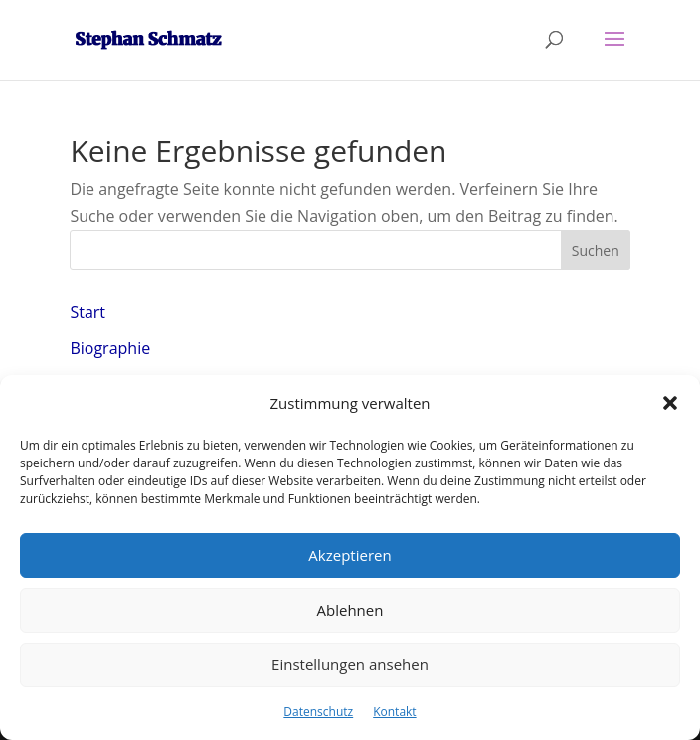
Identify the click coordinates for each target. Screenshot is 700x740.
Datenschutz (318, 712)
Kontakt (394, 712)
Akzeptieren (350, 555)
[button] (670, 403)
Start (87, 312)
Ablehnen (350, 610)
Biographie (110, 348)
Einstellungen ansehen (350, 664)
